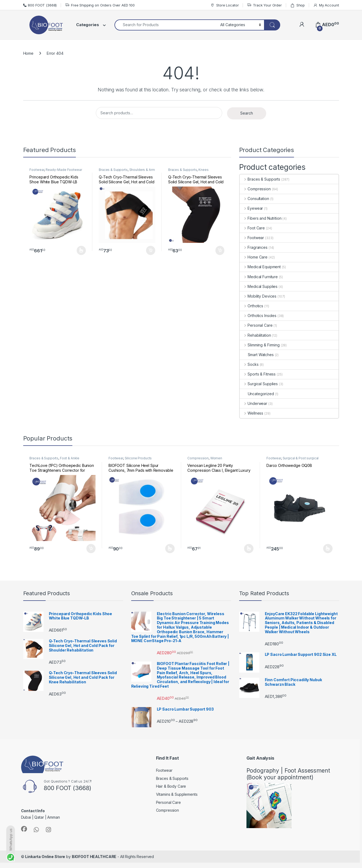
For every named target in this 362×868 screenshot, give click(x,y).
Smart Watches (257, 355)
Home (28, 53)
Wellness (252, 413)
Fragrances (254, 247)
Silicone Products (138, 458)
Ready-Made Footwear (64, 170)
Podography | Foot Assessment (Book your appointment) (288, 774)
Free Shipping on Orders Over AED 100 (100, 5)
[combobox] (166, 25)
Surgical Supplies (259, 384)
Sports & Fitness (258, 374)
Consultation (254, 199)
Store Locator (224, 5)
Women (216, 458)
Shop (297, 5)
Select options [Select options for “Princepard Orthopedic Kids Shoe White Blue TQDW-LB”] (81, 250)
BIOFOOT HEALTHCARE (94, 857)
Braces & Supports (113, 170)
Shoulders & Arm (142, 170)
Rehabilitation (255, 335)
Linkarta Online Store (45, 857)
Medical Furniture (259, 277)
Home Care (254, 257)
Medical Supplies (259, 286)
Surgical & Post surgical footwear (292, 460)
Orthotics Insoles (258, 316)
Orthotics (252, 306)
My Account (326, 5)
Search (247, 113)
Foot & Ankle (70, 458)
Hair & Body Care (171, 786)
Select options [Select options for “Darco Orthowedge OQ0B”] (328, 549)
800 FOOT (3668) (40, 5)
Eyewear (251, 208)
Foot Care (252, 228)
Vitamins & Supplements (177, 794)
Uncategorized (257, 394)
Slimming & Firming (260, 345)
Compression (255, 189)
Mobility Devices (258, 296)
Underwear (254, 403)
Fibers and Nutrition (261, 218)
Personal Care (256, 325)
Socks (249, 364)
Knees (203, 170)
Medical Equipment (260, 267)
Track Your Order (264, 5)
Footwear (37, 170)
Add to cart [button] (151, 250)
